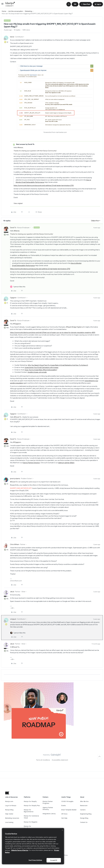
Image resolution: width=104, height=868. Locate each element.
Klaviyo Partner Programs (48, 802)
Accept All (54, 860)
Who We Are (84, 801)
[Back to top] (100, 757)
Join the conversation (16, 11)
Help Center (9, 814)
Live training (9, 822)
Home (4, 11)
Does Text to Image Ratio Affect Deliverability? (41, 370)
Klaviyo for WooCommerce (29, 827)
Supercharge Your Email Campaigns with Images (42, 367)
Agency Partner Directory (48, 809)
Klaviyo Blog (9, 810)
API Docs (64, 814)
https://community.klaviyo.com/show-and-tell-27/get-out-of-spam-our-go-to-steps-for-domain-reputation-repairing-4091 (53, 332)
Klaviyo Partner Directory (31, 463)
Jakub (12, 592)
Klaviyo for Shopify (30, 801)
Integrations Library (49, 814)
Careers (83, 810)
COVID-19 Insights (67, 801)
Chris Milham (15, 544)
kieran (12, 37)
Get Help (64, 818)
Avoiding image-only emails (37, 372)
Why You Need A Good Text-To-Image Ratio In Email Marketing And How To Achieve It (58, 365)
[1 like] (19, 287)
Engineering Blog (86, 814)
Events (64, 806)
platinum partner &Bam (66, 463)
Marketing (29, 11)
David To (13, 228)
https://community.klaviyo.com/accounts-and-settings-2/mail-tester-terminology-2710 (44, 185)
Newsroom (84, 806)
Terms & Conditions (43, 760)
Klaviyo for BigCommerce (29, 811)
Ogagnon (13, 298)
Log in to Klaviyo (11, 806)
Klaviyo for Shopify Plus (32, 806)
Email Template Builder (69, 810)
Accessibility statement (60, 760)
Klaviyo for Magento (31, 822)
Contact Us (84, 822)
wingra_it (13, 619)
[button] (2, 5)
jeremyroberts (15, 479)
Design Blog (84, 818)
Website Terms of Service (20, 850)
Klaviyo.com (9, 801)
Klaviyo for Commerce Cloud (31, 817)
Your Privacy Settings (35, 860)
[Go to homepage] (10, 4)
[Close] (62, 830)
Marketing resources (12, 818)
